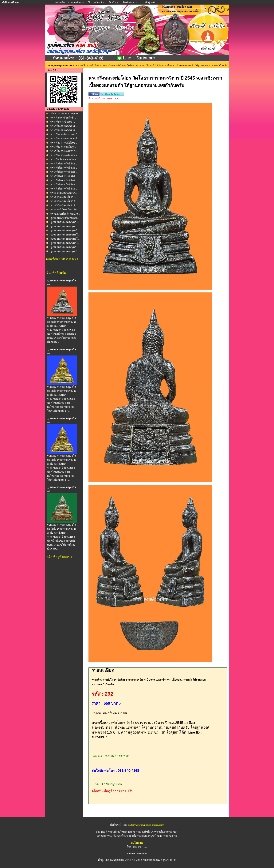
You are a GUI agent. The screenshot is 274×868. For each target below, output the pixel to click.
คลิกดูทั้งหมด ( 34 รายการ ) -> (62, 259)
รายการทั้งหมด (76, 2)
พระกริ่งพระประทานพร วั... (65, 134)
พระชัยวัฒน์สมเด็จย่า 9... (64, 197)
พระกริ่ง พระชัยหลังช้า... (63, 118)
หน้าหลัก (60, 2)
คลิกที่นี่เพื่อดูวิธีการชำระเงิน (112, 791)
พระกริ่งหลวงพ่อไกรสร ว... (65, 155)
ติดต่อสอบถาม (131, 2)
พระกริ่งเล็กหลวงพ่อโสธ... (64, 159)
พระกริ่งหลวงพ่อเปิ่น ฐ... (63, 147)
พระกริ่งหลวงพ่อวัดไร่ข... (64, 143)
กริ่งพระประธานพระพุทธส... (65, 113)
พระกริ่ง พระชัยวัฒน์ (89, 65)
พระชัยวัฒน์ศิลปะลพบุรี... (64, 193)
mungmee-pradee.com (61, 65)
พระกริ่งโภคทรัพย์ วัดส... (64, 164)
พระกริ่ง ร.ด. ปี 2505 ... (63, 122)
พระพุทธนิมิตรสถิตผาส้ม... (65, 210)
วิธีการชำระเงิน (96, 2)
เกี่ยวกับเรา (114, 2)
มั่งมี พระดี (102, 832)
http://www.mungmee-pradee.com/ (147, 825)
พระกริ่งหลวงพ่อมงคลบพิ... (65, 139)
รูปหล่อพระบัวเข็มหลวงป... (65, 218)
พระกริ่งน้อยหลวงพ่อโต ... (64, 126)
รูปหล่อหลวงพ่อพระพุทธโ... (65, 222)
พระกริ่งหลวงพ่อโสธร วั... (64, 151)
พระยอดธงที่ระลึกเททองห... (65, 214)
